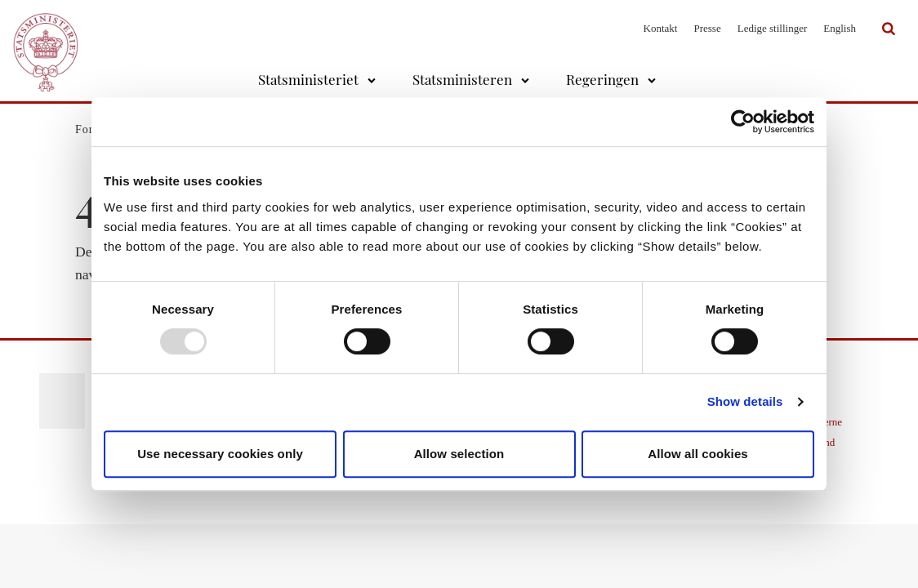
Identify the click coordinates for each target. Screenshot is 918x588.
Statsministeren (462, 79)
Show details (745, 401)
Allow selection (459, 454)
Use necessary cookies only (220, 454)
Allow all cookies (698, 454)
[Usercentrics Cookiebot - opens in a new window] (743, 122)
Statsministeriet (308, 79)
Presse (707, 28)
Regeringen (602, 79)
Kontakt (661, 28)
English (840, 28)
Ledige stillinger (773, 28)
